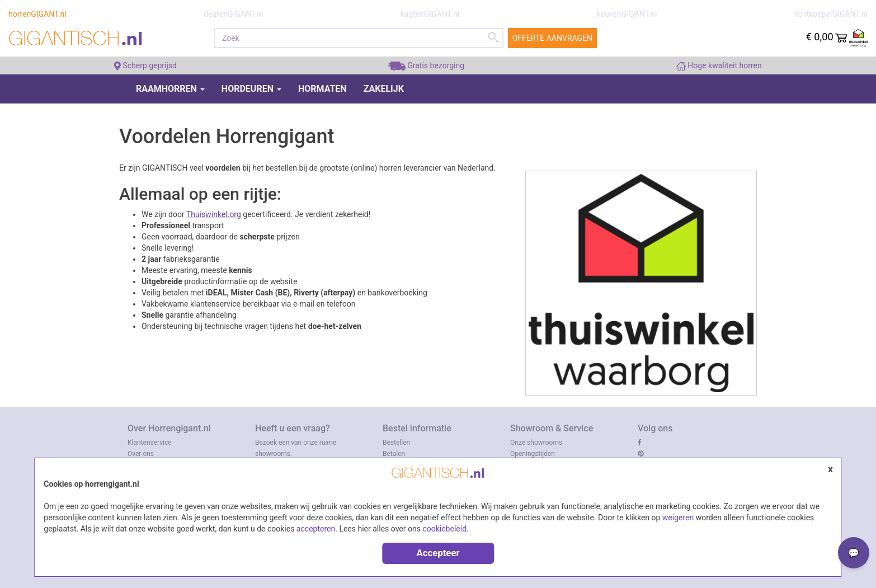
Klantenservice (150, 443)
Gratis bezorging (426, 65)
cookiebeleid (444, 529)
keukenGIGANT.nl (627, 14)
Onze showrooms (536, 443)
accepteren (316, 529)
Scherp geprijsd (145, 65)
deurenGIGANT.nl (233, 14)
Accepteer (438, 553)
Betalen (394, 454)
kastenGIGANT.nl (430, 14)
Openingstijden (533, 454)
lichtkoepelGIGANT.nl (831, 14)
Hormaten (322, 89)
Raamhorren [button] (170, 89)
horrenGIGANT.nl (37, 14)
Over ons (141, 454)
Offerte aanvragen (552, 38)
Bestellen (396, 443)
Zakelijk (384, 89)
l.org (233, 214)
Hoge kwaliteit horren (719, 65)
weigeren (678, 518)
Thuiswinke (206, 214)
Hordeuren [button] (251, 89)
